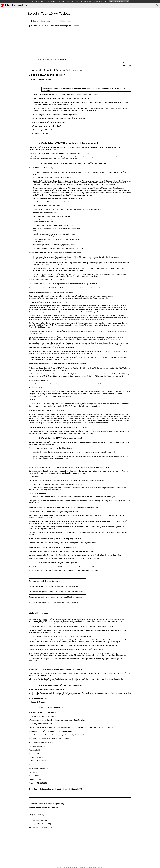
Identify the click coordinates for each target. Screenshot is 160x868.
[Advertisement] (13, 103)
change (76, 26)
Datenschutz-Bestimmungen (88, 867)
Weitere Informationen (117, 1)
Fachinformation (64, 21)
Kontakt (101, 867)
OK (127, 1)
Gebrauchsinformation (40, 21)
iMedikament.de (14, 5)
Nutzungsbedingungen (70, 867)
